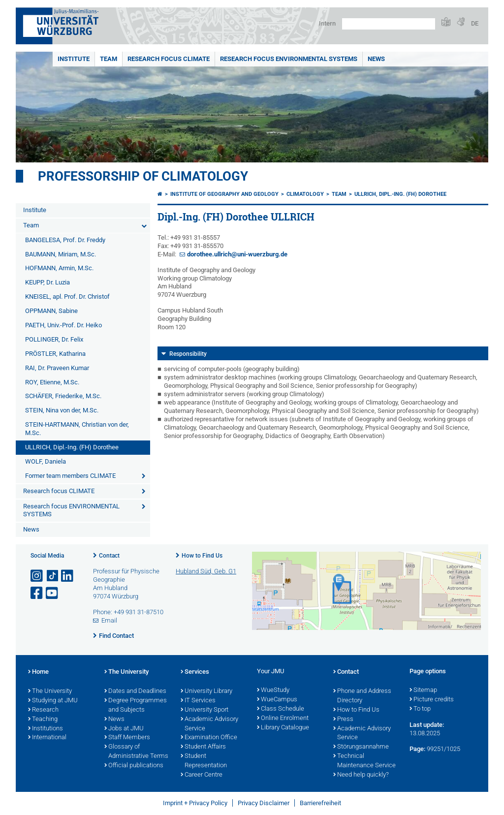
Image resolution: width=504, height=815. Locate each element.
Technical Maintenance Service (364, 761)
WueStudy (273, 690)
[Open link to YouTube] (53, 593)
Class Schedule (281, 709)
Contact (109, 556)
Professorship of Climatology (143, 176)
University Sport (205, 710)
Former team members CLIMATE (70, 476)
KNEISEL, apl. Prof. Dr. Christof (67, 297)
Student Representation (204, 761)
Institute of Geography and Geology (224, 194)
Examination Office (209, 738)
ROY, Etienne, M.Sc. (52, 382)
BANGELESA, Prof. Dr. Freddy (65, 240)
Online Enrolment (283, 719)
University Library (206, 691)
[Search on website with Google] (389, 24)
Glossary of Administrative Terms (136, 752)
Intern (327, 23)
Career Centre (202, 775)
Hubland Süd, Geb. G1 (206, 571)
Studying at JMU (53, 701)
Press (343, 720)
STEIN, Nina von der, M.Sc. (62, 410)
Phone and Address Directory (362, 696)
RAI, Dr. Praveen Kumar (57, 368)
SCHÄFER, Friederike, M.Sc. (63, 396)
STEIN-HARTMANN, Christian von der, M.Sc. (77, 429)
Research (43, 710)
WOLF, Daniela (46, 461)
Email (109, 620)
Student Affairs (203, 747)
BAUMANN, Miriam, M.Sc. (61, 254)
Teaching (43, 720)
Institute (74, 59)
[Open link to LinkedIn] (68, 576)
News (376, 59)
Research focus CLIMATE (169, 59)
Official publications (134, 766)
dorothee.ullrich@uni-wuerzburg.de (237, 254)
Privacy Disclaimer (264, 803)
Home (38, 672)
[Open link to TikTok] (53, 576)
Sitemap (423, 690)
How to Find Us (202, 556)
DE (475, 23)
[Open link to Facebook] (37, 593)
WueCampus (277, 700)
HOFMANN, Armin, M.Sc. (59, 268)
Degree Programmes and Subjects (136, 705)
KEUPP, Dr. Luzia (47, 282)
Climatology (305, 194)
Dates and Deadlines (135, 691)
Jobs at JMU (124, 729)
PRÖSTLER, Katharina (55, 354)
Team (109, 59)
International (47, 738)
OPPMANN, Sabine (51, 311)
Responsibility (188, 354)
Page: (417, 749)
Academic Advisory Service (209, 724)
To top (420, 709)
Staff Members (127, 738)
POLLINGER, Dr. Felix (54, 339)
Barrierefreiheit (320, 803)
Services (195, 672)
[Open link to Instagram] (37, 576)
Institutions (46, 729)
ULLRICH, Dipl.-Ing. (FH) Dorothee (72, 447)
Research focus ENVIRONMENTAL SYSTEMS (289, 59)
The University (50, 691)
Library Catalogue (283, 728)
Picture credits (432, 700)
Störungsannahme (361, 747)
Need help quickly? (361, 775)
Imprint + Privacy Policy (195, 803)
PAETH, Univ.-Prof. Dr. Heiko (63, 325)
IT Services (198, 701)
